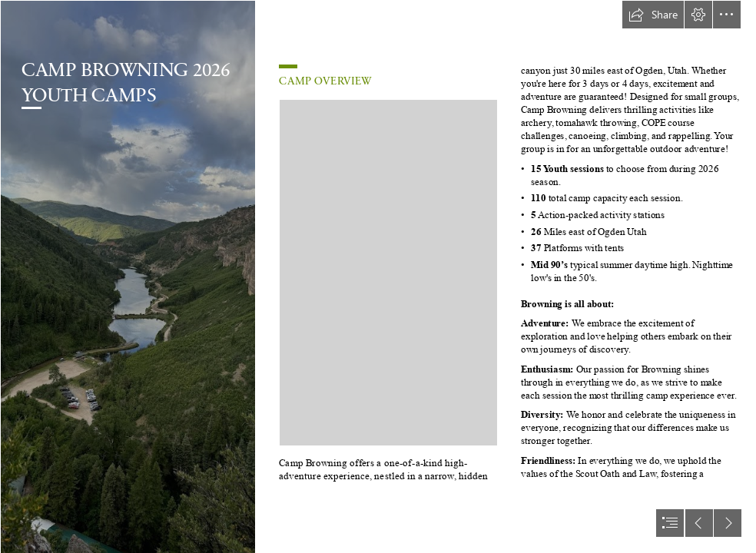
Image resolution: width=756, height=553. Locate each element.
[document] (378, 276)
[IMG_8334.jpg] (128, 276)
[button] (653, 15)
